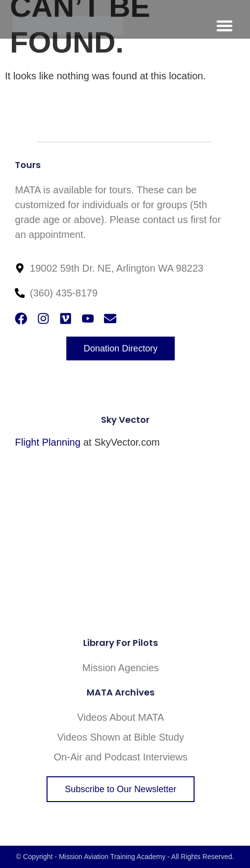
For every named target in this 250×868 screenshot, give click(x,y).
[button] (225, 26)
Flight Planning (48, 442)
